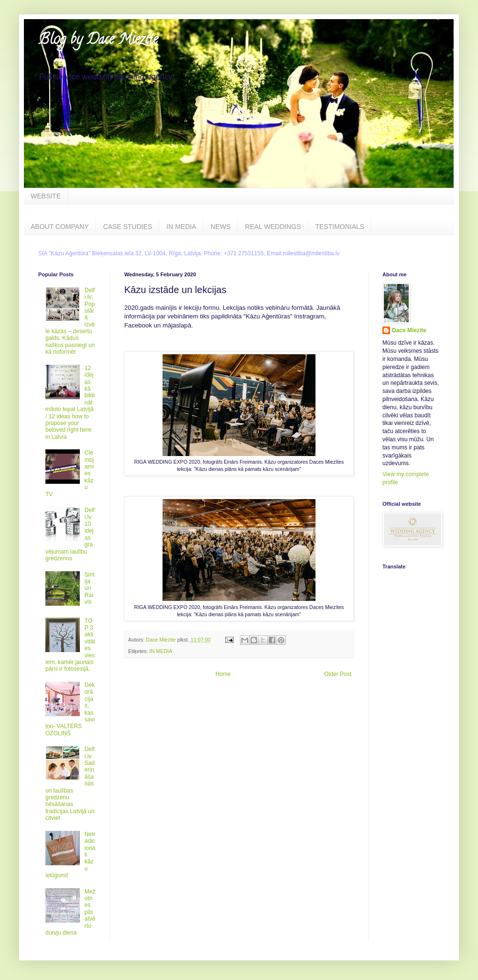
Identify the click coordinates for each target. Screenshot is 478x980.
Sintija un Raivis (90, 588)
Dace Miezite (409, 330)
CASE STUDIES (128, 227)
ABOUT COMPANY (60, 227)
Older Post (338, 674)
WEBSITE (46, 196)
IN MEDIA (181, 227)
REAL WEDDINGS (273, 227)
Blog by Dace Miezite (98, 41)
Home (223, 674)
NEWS (221, 227)
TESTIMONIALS (340, 227)
